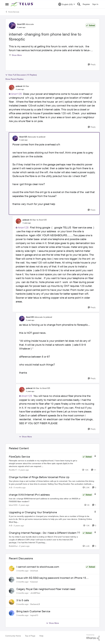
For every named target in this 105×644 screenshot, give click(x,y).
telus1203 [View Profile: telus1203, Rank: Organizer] (13, 505)
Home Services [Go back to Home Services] (12, 12)
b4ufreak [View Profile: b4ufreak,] (34, 570)
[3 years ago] (24, 505)
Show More (15, 55)
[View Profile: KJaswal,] (12, 580)
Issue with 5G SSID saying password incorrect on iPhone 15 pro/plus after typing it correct (51, 578)
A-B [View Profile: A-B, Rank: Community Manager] (11, 487)
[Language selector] (67, 4)
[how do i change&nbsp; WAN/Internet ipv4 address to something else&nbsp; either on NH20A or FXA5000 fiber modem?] (45, 500)
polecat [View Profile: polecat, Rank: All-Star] (19, 86)
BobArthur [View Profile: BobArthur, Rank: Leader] (13, 546)
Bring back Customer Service (33, 611)
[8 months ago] (19, 487)
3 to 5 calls (23, 600)
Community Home (13, 636)
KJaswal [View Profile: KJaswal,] (34, 582)
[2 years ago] (24, 546)
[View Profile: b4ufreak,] (12, 568)
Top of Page (30, 636)
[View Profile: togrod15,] (12, 613)
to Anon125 (42, 220)
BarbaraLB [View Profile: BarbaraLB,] (35, 604)
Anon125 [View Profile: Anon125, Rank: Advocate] (21, 24)
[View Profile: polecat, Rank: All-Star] (12, 88)
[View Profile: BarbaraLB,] (12, 602)
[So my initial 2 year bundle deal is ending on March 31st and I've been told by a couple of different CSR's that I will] (45, 540)
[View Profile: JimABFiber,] (12, 591)
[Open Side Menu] (7, 4)
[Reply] (92, 64)
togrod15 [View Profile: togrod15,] (34, 615)
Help (41, 636)
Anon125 (16, 94)
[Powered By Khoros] (93, 637)
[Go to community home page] (22, 4)
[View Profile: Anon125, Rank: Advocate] (12, 26)
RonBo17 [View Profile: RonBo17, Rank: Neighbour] (13, 470)
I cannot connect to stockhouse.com (38, 567)
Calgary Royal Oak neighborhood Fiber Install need (46, 589)
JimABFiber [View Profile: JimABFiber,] (35, 593)
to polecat (41, 137)
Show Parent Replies (14, 79)
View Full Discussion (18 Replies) (21, 75)
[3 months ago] (22, 570)
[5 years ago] (23, 470)
